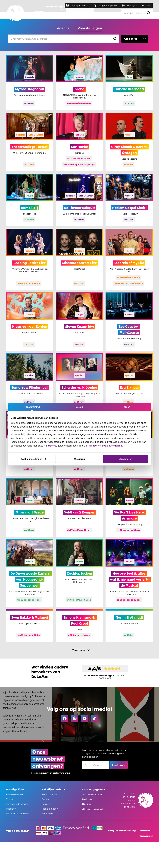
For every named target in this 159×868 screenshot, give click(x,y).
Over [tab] (127, 407)
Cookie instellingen (33, 459)
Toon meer (79, 650)
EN (150, 6)
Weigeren (79, 459)
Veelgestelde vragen (17, 804)
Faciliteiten (48, 814)
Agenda (38, 12)
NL (145, 6)
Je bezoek (77, 12)
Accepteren (126, 459)
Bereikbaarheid (14, 795)
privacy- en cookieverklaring (55, 773)
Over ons (94, 12)
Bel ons (87, 804)
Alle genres (131, 39)
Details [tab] (80, 407)
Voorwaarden (146, 836)
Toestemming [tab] (32, 407)
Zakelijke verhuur (79, 5)
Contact (10, 799)
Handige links (15, 790)
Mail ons (87, 799)
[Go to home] (16, 13)
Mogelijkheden (50, 809)
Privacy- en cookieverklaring (105, 445)
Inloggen (11, 809)
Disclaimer (144, 831)
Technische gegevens (18, 814)
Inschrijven (119, 765)
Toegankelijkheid (107, 5)
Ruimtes (46, 804)
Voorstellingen (57, 12)
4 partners (50, 445)
